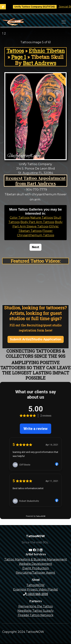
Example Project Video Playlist (36, 589)
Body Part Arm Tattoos (37, 222)
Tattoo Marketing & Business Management (36, 559)
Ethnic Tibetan (47, 51)
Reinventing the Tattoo (36, 606)
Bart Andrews (40, 63)
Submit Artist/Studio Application (36, 339)
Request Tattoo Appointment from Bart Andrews (35, 181)
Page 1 (19, 57)
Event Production (36, 568)
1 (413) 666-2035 (36, 594)
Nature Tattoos (42, 218)
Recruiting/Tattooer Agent (35, 573)
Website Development (35, 564)
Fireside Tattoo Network (36, 615)
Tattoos (15, 51)
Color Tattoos (20, 218)
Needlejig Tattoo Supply (35, 611)
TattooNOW (35, 585)
